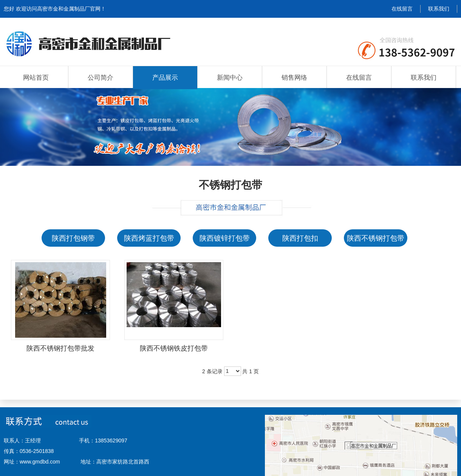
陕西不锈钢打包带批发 (60, 348)
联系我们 (439, 9)
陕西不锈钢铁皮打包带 (174, 348)
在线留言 (402, 9)
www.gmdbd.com (40, 462)
